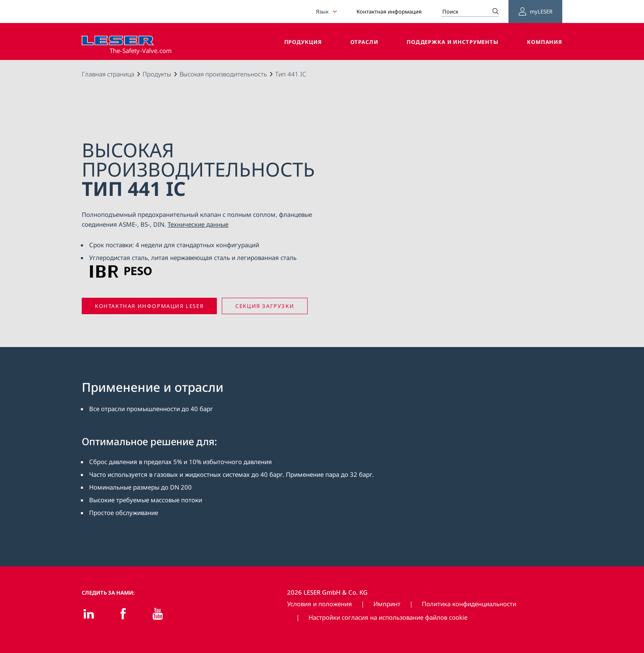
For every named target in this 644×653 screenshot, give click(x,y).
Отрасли (364, 42)
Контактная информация (389, 11)
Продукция (303, 42)
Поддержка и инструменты (453, 42)
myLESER (535, 11)
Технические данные (198, 224)
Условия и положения (320, 604)
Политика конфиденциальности (469, 604)
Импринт (387, 604)
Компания (545, 42)
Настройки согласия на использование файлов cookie (388, 617)
